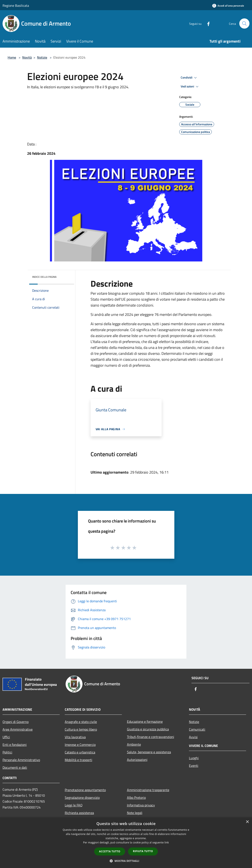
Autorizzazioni (137, 760)
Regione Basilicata (16, 6)
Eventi (194, 766)
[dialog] (126, 843)
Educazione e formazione (145, 721)
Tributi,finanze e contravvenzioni (151, 737)
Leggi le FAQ (74, 805)
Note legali (135, 813)
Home (12, 57)
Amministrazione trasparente (148, 790)
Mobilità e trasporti (78, 760)
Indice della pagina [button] (44, 277)
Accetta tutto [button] (110, 851)
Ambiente (134, 744)
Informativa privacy (141, 805)
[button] (126, 861)
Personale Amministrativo (21, 760)
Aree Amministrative (18, 729)
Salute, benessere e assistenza (149, 752)
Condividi (189, 78)
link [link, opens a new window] (167, 842)
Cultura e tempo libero (81, 729)
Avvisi (193, 737)
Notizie (42, 57)
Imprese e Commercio (80, 745)
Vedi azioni (190, 87)
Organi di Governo (16, 722)
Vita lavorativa (75, 737)
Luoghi (194, 758)
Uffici (6, 737)
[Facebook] (207, 23)
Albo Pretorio (136, 798)
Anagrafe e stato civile (81, 722)
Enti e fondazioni (15, 745)
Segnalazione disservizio (82, 798)
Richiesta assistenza (79, 813)
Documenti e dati (15, 767)
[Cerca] (244, 23)
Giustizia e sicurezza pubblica (148, 729)
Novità (27, 57)
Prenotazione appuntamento (85, 790)
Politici (7, 752)
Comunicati (197, 729)
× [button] (247, 822)
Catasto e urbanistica (80, 752)
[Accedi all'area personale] (228, 6)
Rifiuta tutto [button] (143, 851)
